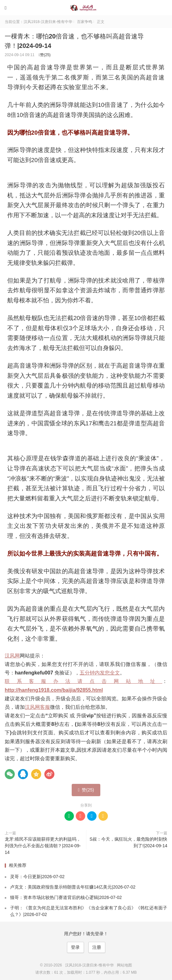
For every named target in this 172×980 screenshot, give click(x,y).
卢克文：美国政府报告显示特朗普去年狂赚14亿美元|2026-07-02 (73, 887)
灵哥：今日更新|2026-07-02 (37, 877)
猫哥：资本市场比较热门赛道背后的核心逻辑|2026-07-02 (66, 897)
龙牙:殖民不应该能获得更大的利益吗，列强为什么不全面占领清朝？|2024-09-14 (43, 846)
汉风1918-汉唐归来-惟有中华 (86, 8)
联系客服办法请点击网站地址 (83, 681)
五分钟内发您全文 (100, 673)
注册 (97, 947)
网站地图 (125, 965)
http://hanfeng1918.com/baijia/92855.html (54, 690)
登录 (75, 947)
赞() (45, 55)
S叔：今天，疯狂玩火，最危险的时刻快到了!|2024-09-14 (128, 842)
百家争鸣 (85, 22)
